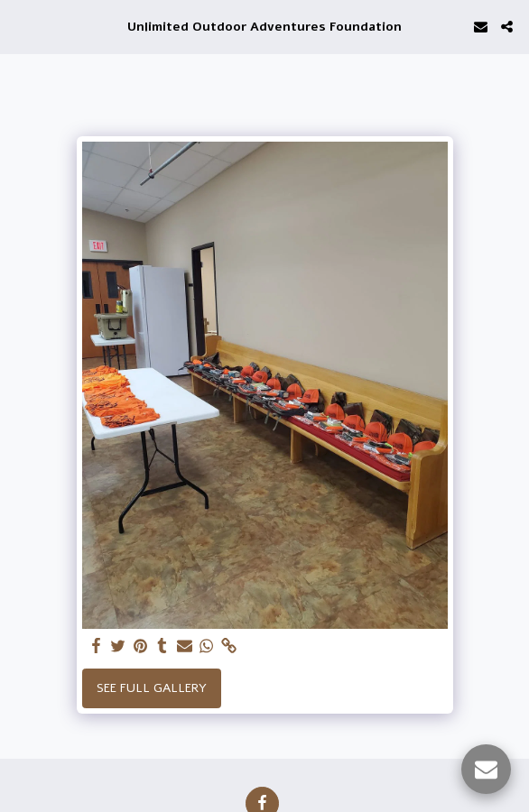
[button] (20, 26)
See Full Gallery (152, 688)
